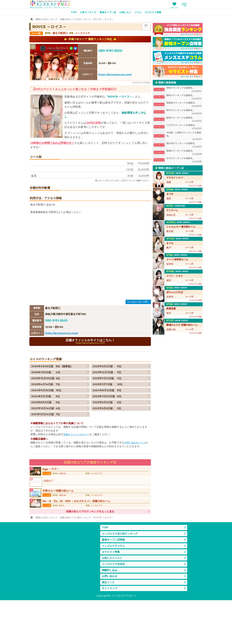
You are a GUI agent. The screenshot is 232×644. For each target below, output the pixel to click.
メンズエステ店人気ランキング (121, 574)
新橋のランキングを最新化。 (184, 153)
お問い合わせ (110, 619)
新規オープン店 (107, 13)
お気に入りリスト (113, 600)
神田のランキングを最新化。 (184, 90)
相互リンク (109, 626)
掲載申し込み (110, 613)
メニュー (199, 5)
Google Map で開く (138, 339)
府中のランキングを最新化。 (184, 113)
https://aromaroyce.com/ (115, 75)
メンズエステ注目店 (114, 606)
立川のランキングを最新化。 (184, 161)
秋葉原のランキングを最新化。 (184, 105)
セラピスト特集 (156, 13)
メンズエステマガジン (53, 3)
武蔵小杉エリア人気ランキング (78, 20)
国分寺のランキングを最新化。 (184, 146)
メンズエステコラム (114, 587)
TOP (70, 13)
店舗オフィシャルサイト (77, 472)
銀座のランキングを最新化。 (184, 120)
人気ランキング (86, 13)
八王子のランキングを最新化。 (184, 128)
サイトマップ (110, 632)
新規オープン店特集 (114, 581)
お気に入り (190, 8)
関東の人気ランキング (47, 20)
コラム (140, 13)
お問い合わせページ (136, 480)
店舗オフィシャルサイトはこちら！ (90, 379)
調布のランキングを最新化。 (184, 98)
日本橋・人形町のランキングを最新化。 (184, 137)
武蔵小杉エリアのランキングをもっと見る (90, 552)
